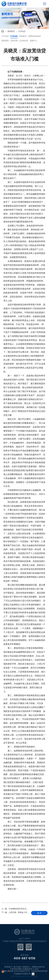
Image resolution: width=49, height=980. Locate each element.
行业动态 (20, 31)
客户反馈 (17, 967)
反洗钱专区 (24, 41)
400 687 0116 (24, 959)
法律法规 (14, 41)
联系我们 (8, 967)
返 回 (39, 913)
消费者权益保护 (34, 36)
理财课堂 (5, 41)
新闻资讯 (10, 31)
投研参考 (23, 36)
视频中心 (34, 41)
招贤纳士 (26, 967)
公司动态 (5, 36)
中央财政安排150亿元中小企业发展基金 (15, 909)
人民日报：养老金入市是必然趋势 (15, 912)
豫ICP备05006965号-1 (21, 976)
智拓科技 (34, 976)
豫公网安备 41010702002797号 (16, 971)
